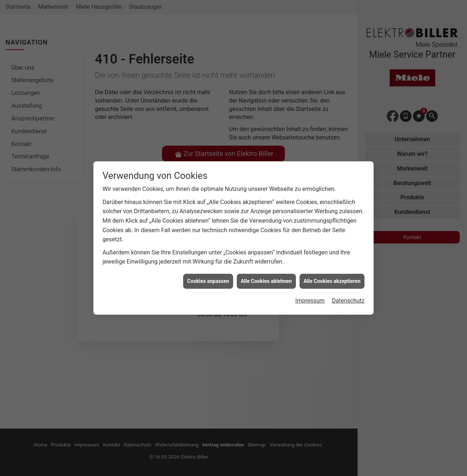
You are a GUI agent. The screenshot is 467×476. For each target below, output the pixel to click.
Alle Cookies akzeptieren (332, 277)
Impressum (310, 297)
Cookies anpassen (208, 277)
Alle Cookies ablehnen (266, 277)
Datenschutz (348, 297)
